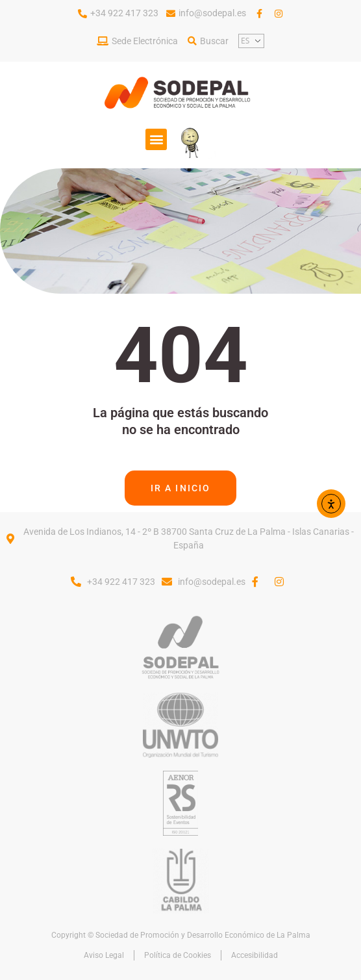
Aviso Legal (104, 955)
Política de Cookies (178, 955)
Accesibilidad (255, 955)
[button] (156, 139)
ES (245, 41)
